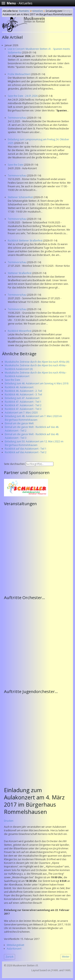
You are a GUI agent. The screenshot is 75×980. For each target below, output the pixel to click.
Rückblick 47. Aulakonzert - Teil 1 (23, 402)
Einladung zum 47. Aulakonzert (22, 398)
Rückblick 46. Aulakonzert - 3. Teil (23, 394)
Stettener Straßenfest (20, 273)
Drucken (9, 821)
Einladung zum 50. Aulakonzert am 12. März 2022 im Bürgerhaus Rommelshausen (34, 443)
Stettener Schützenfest (21, 197)
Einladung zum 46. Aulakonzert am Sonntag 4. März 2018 (37, 383)
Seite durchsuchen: (15, 464)
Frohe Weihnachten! (19, 74)
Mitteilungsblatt (15, 945)
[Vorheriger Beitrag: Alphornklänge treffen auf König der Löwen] (9, 957)
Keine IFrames (38, 550)
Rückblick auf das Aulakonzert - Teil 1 (26, 449)
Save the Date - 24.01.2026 (23, 96)
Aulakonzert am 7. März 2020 (21, 413)
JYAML (55, 970)
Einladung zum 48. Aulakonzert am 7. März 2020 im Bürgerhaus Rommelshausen (33, 418)
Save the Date (16, 165)
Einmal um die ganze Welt (19, 423)
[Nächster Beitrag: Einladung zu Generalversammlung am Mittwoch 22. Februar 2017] (66, 957)
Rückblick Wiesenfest (20, 331)
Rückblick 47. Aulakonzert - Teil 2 (23, 405)
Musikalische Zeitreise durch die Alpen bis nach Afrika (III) (37, 362)
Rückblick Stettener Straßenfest (25, 241)
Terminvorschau (17, 118)
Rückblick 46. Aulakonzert (19, 387)
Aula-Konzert (14, 949)
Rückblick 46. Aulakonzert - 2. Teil (23, 391)
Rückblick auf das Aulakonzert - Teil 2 (26, 452)
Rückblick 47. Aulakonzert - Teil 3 (23, 409)
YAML (68, 970)
